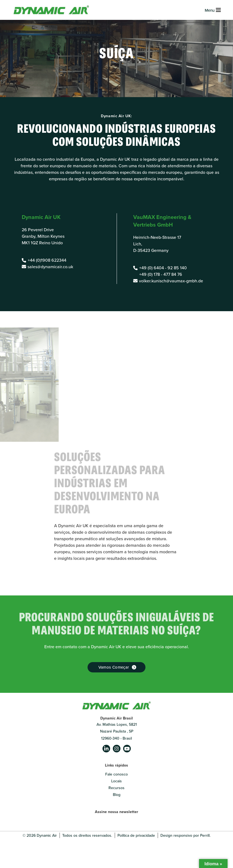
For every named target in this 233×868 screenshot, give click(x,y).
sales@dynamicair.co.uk (50, 267)
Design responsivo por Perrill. (185, 835)
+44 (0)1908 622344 (47, 260)
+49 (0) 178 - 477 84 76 (161, 274)
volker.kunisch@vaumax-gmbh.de (171, 281)
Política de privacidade (136, 835)
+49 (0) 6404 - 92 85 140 (163, 268)
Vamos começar (114, 667)
